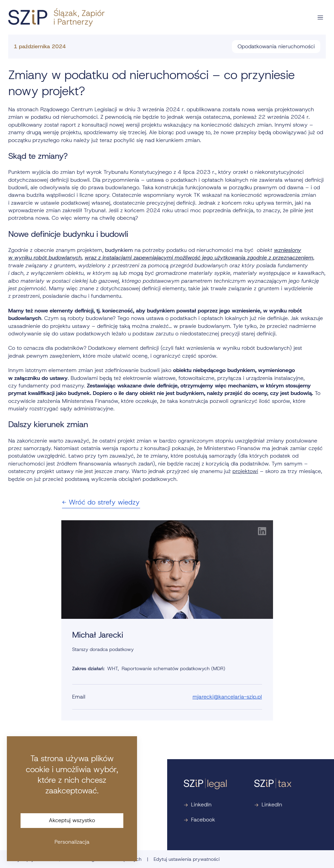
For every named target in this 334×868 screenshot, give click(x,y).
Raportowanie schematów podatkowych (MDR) (174, 668)
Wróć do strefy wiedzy (101, 502)
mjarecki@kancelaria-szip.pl (227, 697)
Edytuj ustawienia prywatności (187, 859)
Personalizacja (72, 842)
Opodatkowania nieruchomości (276, 46)
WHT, (113, 668)
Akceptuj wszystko (72, 820)
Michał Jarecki (98, 635)
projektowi (245, 471)
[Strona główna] (56, 17)
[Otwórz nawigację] (320, 17)
